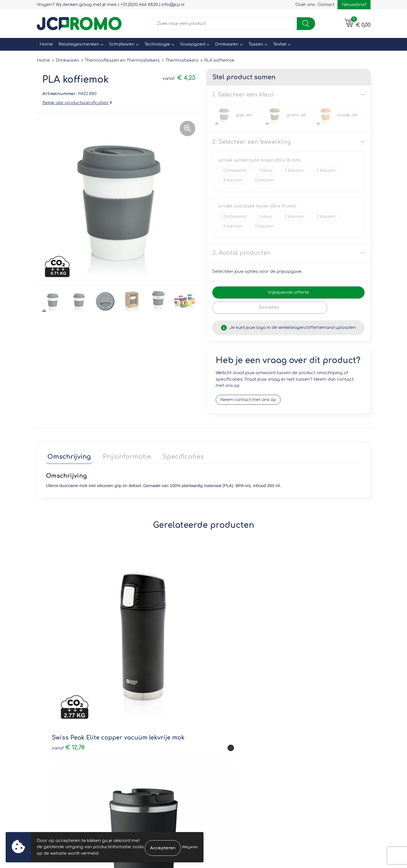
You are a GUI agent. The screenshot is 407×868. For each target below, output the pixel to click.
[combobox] (224, 24)
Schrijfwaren (122, 44)
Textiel (280, 44)
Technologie (157, 44)
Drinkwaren (227, 44)
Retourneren (224, 731)
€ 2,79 (297, 642)
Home (46, 44)
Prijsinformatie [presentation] (122, 455)
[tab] (68, 456)
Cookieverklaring (311, 724)
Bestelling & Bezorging (235, 724)
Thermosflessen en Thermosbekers (122, 60)
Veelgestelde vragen (150, 731)
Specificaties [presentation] (175, 455)
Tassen (256, 44)
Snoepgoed (193, 44)
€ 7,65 (225, 647)
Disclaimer (304, 740)
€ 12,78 (68, 647)
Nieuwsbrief (354, 5)
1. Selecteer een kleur (243, 94)
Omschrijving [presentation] (68, 455)
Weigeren (190, 847)
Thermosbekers (182, 60)
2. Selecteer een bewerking (252, 142)
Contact (326, 5)
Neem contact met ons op (248, 399)
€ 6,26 (140, 651)
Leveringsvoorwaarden (318, 715)
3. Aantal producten (242, 253)
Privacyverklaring (311, 731)
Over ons (305, 5)
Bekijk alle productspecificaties (77, 103)
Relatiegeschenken (79, 44)
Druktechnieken (144, 740)
